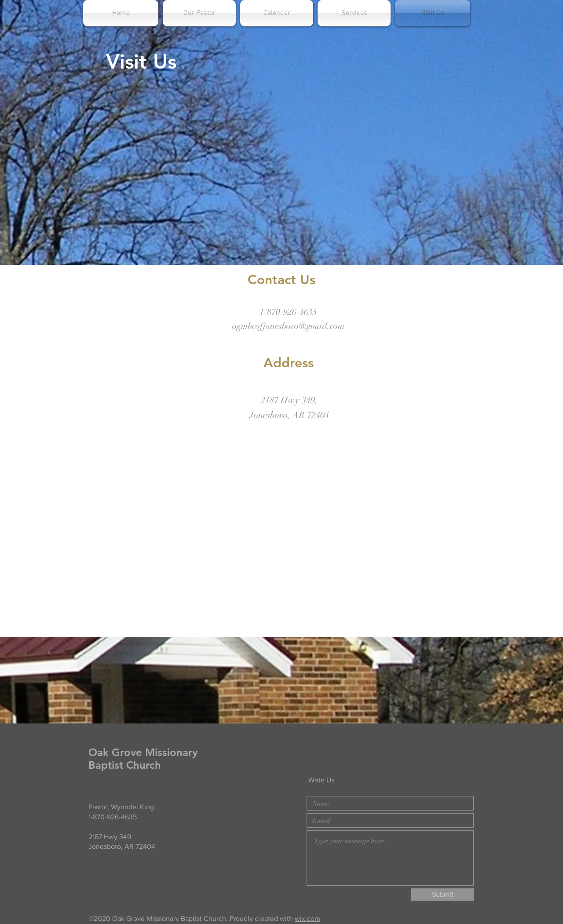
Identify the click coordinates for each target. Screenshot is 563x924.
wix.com (307, 919)
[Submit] (442, 895)
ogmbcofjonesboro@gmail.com (288, 326)
